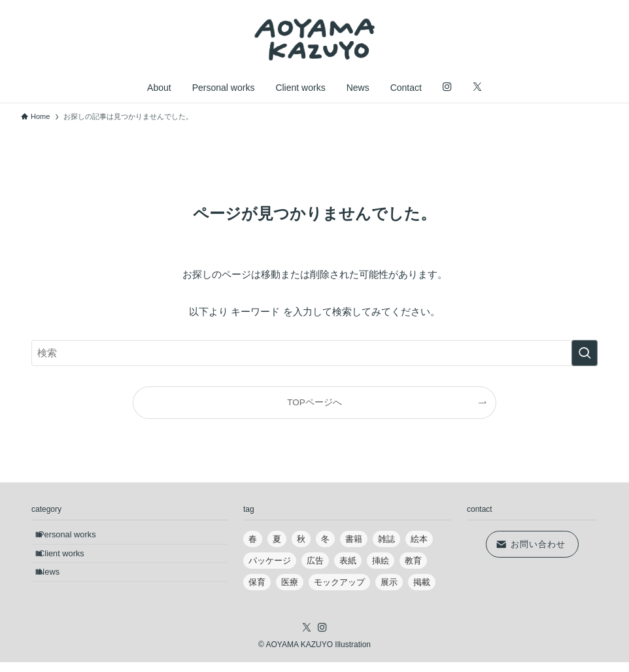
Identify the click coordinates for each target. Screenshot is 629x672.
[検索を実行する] (585, 353)
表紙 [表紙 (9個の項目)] (348, 561)
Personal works (74, 538)
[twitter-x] (307, 638)
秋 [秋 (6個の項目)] (301, 539)
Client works (69, 563)
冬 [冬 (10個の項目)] (325, 539)
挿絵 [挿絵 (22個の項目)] (381, 561)
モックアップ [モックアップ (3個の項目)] (339, 582)
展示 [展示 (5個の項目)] (389, 582)
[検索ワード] (314, 353)
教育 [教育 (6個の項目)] (413, 561)
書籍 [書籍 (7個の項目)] (354, 539)
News (56, 587)
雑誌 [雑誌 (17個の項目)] (386, 539)
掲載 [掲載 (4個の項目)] (422, 582)
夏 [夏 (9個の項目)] (277, 539)
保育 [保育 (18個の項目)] (257, 582)
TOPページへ (314, 402)
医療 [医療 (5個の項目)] (290, 582)
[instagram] (322, 638)
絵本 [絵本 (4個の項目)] (419, 539)
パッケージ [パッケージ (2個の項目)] (270, 561)
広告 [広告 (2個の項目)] (315, 561)
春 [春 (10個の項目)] (253, 539)
